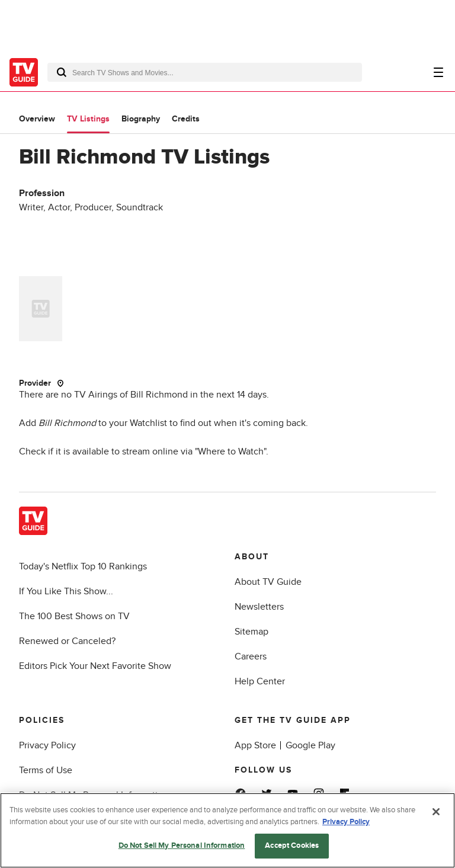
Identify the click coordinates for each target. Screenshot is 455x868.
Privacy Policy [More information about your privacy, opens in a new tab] (346, 822)
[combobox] (205, 72)
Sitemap (251, 632)
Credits (186, 119)
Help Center (260, 681)
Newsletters (259, 607)
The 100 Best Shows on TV (74, 616)
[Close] (436, 812)
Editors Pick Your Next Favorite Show (95, 666)
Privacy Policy (47, 745)
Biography (141, 119)
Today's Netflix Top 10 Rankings (83, 566)
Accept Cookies (292, 845)
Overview (37, 119)
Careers (251, 656)
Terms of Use (46, 770)
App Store (255, 745)
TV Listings (88, 119)
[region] (227, 830)
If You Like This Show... (66, 591)
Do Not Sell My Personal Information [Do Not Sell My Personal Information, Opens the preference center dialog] (182, 845)
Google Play (310, 745)
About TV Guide (268, 582)
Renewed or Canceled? (67, 641)
